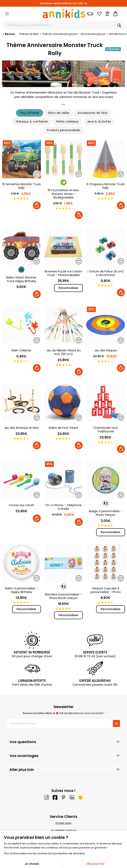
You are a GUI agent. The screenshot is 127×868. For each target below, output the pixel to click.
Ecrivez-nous (64, 823)
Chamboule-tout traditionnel (106, 430)
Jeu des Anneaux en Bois (21, 428)
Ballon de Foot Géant (63, 428)
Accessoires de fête (93, 113)
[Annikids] (64, 13)
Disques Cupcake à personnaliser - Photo (106, 590)
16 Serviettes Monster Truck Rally (21, 186)
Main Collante (21, 350)
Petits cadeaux (67, 121)
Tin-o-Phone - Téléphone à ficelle (63, 507)
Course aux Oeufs (21, 505)
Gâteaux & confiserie (32, 121)
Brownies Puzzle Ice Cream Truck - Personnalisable (63, 273)
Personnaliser (68, 288)
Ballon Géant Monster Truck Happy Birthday (21, 279)
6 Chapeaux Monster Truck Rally (106, 186)
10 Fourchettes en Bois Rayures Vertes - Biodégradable (63, 194)
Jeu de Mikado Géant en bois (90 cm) (63, 352)
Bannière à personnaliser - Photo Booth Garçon (63, 596)
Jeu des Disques (106, 350)
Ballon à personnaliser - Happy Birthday (21, 590)
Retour (8, 34)
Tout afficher (30, 113)
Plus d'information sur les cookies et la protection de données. (45, 853)
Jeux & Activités (99, 121)
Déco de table (59, 113)
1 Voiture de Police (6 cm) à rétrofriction (106, 273)
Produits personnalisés (63, 130)
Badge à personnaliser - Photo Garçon (106, 513)
